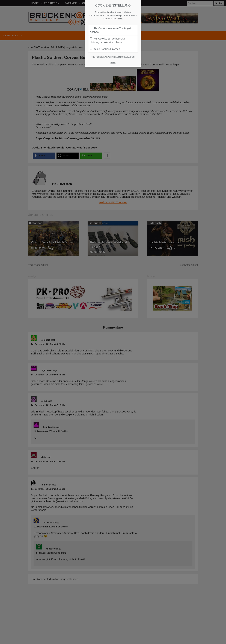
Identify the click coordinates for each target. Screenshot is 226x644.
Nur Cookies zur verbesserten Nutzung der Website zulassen (108, 40)
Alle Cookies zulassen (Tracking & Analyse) (110, 30)
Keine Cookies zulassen (105, 49)
